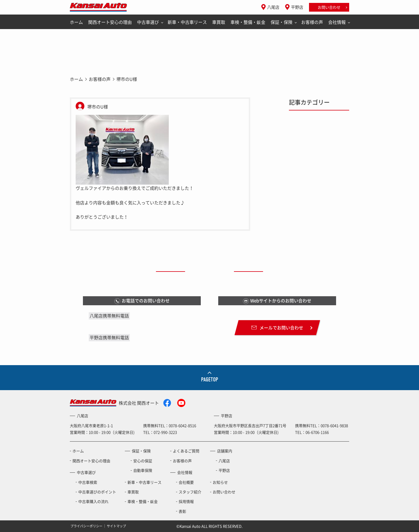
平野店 (297, 7)
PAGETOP (210, 380)
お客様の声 (312, 22)
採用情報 (186, 501)
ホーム (76, 22)
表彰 (182, 511)
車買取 (219, 22)
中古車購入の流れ (93, 501)
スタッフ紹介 (190, 492)
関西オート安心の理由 (110, 22)
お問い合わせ (329, 7)
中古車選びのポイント (97, 492)
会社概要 (186, 482)
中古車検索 (88, 482)
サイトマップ (116, 526)
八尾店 (273, 7)
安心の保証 (143, 461)
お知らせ (220, 482)
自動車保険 (143, 470)
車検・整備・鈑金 (248, 22)
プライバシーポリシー (86, 526)
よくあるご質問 (186, 451)
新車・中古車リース (187, 22)
